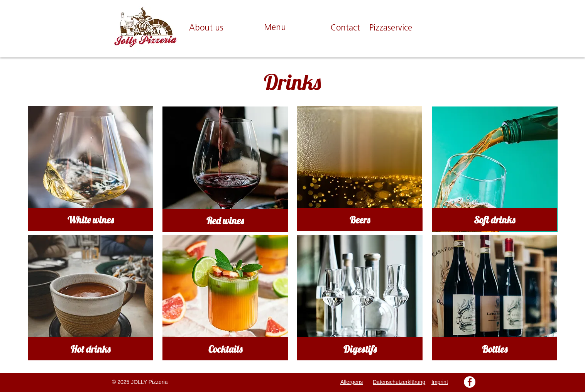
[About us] (206, 29)
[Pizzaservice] (391, 29)
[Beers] (360, 220)
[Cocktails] (225, 349)
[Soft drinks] (495, 220)
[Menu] (275, 28)
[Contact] (345, 29)
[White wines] (90, 220)
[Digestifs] (360, 349)
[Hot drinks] (90, 349)
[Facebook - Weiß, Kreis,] (470, 382)
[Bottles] (495, 349)
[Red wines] (225, 220)
